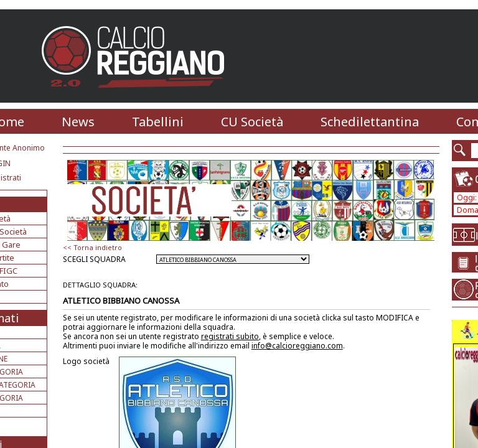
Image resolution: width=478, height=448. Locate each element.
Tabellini (158, 122)
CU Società (252, 122)
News (78, 122)
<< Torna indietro (92, 247)
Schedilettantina (370, 122)
